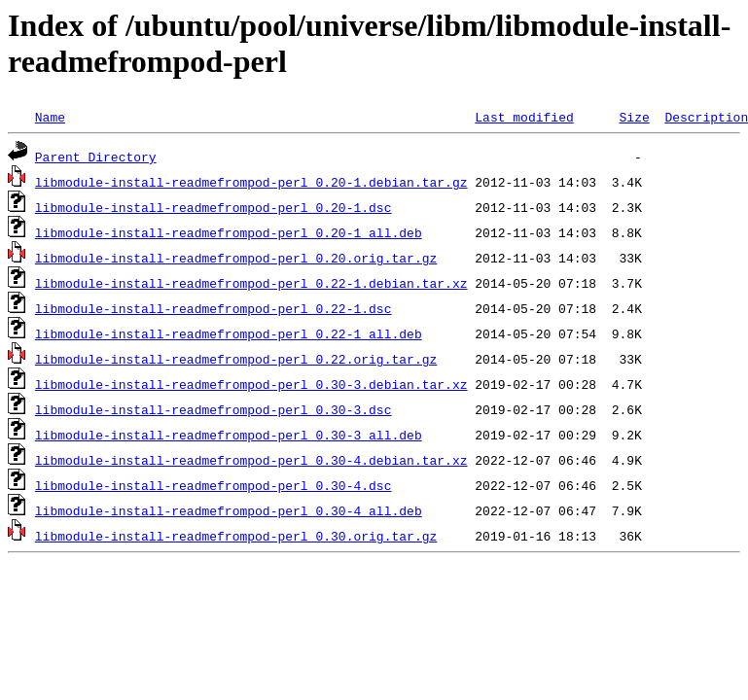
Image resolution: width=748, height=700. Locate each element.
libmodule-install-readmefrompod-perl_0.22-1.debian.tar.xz (251, 283)
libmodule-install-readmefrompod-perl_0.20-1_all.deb (229, 232)
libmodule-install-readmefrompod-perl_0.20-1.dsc (214, 207)
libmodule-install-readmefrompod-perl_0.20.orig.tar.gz (236, 258)
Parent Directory (96, 157)
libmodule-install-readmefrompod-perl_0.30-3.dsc (214, 409)
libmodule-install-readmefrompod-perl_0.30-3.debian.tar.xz (251, 384)
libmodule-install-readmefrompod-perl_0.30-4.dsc (214, 485)
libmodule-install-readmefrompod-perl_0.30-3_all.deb (229, 435)
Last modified (524, 117)
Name (50, 117)
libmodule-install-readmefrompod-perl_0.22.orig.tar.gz (236, 359)
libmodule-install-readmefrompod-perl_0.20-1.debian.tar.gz (251, 182)
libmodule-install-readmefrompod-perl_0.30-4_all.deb (229, 510)
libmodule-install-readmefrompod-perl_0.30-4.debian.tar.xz (251, 460)
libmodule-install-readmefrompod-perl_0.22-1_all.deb (229, 333)
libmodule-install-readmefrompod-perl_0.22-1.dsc (214, 308)
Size (634, 117)
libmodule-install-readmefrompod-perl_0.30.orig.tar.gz (236, 536)
